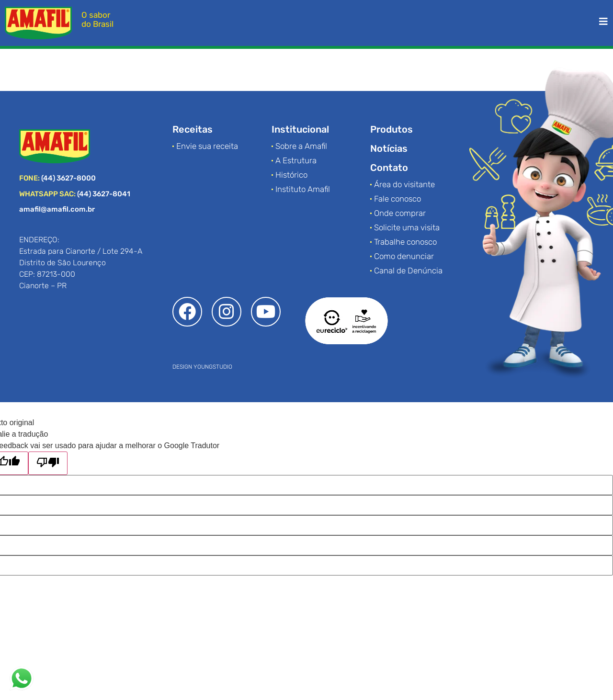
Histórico (291, 175)
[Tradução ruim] (48, 463)
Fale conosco (397, 199)
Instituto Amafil (303, 189)
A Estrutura (296, 160)
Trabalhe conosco (405, 242)
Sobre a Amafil (301, 146)
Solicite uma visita (407, 227)
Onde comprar (400, 213)
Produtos (392, 129)
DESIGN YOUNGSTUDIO (202, 367)
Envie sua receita (207, 146)
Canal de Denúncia (408, 271)
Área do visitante (404, 184)
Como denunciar (404, 256)
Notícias (389, 148)
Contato (389, 168)
